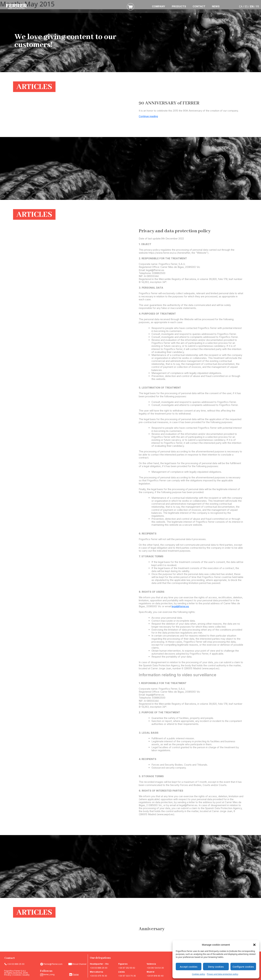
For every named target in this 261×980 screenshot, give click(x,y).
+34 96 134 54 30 (155, 968)
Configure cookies (243, 967)
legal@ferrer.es (180, 606)
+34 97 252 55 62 (127, 968)
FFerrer (75, 974)
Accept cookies (189, 967)
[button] (254, 945)
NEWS (216, 6)
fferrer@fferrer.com (53, 964)
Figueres (123, 964)
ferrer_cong (49, 974)
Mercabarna (96, 972)
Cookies (17, 975)
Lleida (121, 972)
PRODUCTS (179, 6)
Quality (26, 975)
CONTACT (199, 6)
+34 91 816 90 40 (155, 976)
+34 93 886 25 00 (16, 964)
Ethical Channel (79, 964)
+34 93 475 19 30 (98, 976)
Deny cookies (216, 967)
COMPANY (159, 6)
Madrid (150, 972)
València (151, 964)
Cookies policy (199, 974)
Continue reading (148, 116)
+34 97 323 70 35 (127, 976)
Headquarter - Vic (99, 964)
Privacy (8, 975)
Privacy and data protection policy (223, 974)
